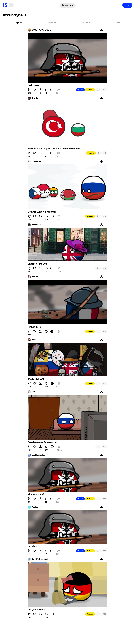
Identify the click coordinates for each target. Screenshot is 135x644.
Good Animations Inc (41, 559)
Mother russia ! (36, 494)
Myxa (34, 340)
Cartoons (90, 90)
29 (104, 90)
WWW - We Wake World (42, 30)
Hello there (34, 85)
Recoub (80, 90)
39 (104, 447)
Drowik (35, 98)
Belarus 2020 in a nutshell (42, 212)
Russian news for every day (43, 442)
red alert (32, 546)
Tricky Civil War (36, 379)
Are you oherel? (36, 610)
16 (104, 268)
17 (104, 383)
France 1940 (34, 327)
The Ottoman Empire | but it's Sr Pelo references (54, 148)
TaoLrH (35, 277)
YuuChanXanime (39, 455)
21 (104, 499)
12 (104, 331)
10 (104, 216)
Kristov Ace (37, 225)
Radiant (35, 507)
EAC (34, 392)
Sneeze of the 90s (37, 264)
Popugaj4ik (37, 161)
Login (127, 5)
